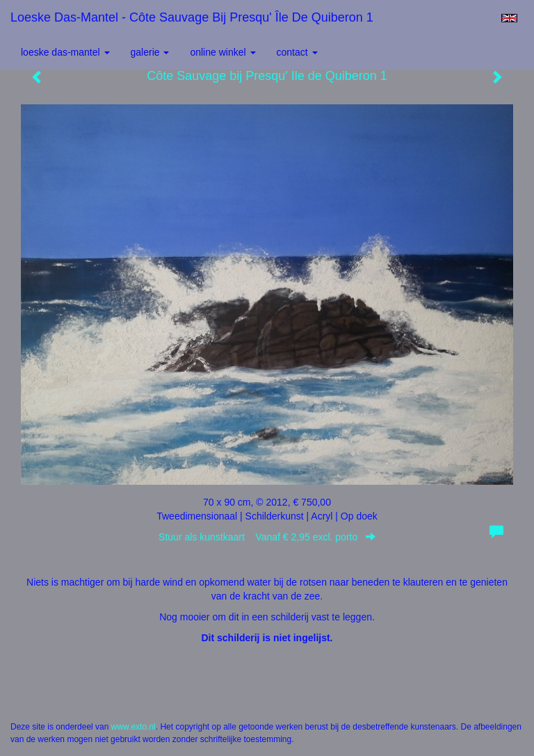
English (509, 18)
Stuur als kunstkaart (267, 537)
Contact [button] (297, 52)
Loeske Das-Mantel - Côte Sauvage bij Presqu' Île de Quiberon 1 (192, 17)
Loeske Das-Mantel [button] (65, 52)
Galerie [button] (150, 52)
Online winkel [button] (222, 52)
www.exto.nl (133, 727)
